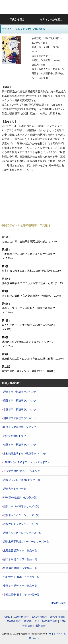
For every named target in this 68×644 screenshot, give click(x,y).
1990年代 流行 (31, 621)
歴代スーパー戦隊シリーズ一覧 (20, 506)
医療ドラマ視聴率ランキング (19, 427)
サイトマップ (56, 634)
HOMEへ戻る (59, 603)
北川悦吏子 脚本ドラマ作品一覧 (21, 577)
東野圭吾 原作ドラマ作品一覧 (20, 551)
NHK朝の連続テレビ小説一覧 (19, 497)
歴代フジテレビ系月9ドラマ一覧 (21, 480)
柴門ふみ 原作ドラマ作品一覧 (20, 559)
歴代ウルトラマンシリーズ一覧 (20, 524)
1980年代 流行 (13, 621)
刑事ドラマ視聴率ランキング (19, 418)
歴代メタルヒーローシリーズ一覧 (22, 533)
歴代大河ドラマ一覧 (14, 489)
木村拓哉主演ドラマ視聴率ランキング (24, 454)
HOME (6, 617)
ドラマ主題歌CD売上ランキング (21, 471)
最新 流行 (41, 626)
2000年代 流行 (50, 621)
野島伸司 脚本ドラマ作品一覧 (20, 568)
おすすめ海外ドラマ (14, 436)
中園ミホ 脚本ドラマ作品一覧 (20, 586)
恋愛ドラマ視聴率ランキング (19, 400)
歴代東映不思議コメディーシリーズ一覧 (26, 542)
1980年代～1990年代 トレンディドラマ (26, 462)
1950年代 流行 (21, 617)
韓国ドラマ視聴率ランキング (19, 445)
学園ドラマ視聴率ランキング (19, 409)
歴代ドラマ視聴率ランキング (19, 392)
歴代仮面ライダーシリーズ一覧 (20, 515)
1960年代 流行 (39, 617)
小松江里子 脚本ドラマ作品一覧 (21, 595)
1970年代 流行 (58, 617)
